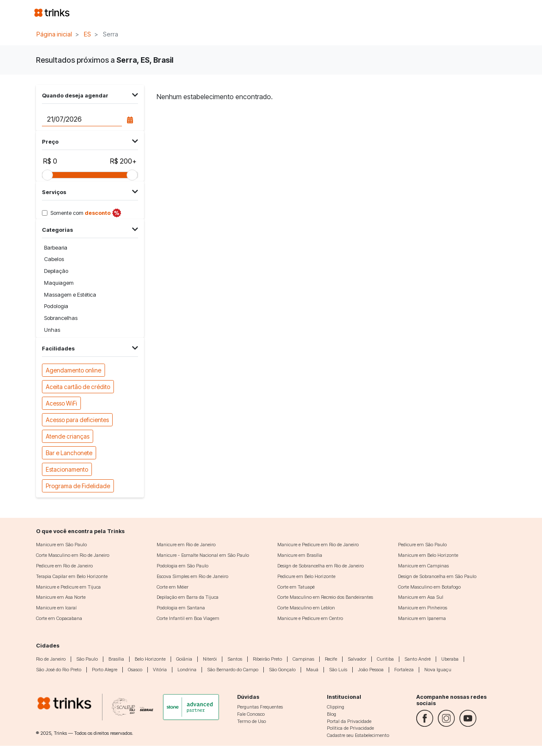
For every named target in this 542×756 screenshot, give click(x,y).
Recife (331, 659)
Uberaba (450, 659)
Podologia (56, 306)
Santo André (418, 659)
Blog (332, 714)
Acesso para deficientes (77, 419)
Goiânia (184, 659)
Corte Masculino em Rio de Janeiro (73, 555)
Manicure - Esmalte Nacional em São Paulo (203, 555)
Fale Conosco (251, 714)
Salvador (357, 659)
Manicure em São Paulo (61, 545)
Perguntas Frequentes (260, 707)
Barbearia (56, 248)
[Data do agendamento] (82, 119)
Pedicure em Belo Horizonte (306, 576)
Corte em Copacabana (59, 618)
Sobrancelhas (61, 318)
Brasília (116, 659)
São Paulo (87, 659)
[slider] (47, 175)
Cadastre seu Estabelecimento (358, 735)
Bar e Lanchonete (69, 452)
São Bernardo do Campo (233, 670)
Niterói (210, 659)
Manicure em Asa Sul (421, 597)
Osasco (135, 670)
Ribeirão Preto (267, 659)
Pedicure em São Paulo (422, 545)
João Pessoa (371, 670)
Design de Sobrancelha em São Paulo (437, 576)
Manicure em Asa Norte (61, 597)
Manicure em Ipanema (422, 618)
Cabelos (54, 259)
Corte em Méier (173, 587)
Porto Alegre (105, 670)
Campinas (303, 659)
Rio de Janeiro (51, 659)
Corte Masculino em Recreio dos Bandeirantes (325, 597)
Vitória (160, 670)
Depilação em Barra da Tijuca (188, 597)
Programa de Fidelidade (78, 485)
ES (87, 34)
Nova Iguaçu (438, 670)
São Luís (338, 670)
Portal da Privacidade (349, 721)
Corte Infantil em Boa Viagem (188, 618)
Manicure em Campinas (423, 566)
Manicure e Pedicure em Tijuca (68, 587)
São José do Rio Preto (59, 670)
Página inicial (54, 34)
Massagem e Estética (70, 295)
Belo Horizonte (150, 659)
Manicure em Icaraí (56, 608)
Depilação (56, 271)
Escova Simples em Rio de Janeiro (192, 576)
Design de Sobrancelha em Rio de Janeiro (321, 566)
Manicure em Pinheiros (423, 608)
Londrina (187, 670)
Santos (235, 659)
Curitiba (385, 659)
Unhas (52, 330)
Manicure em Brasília (300, 555)
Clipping (336, 707)
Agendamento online (73, 370)
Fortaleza (404, 670)
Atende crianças (68, 436)
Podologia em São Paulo (183, 566)
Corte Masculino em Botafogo (429, 587)
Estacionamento (67, 469)
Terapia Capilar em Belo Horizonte (72, 576)
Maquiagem (59, 283)
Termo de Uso (252, 721)
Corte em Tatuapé (296, 587)
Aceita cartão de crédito (78, 386)
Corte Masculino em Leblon (306, 608)
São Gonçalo (282, 670)
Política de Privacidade (350, 728)
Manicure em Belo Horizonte (428, 555)
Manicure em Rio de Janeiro (186, 545)
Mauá (312, 670)
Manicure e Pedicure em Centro (310, 618)
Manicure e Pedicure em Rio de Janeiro (318, 545)
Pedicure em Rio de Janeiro (64, 566)
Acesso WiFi (61, 403)
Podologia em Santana (181, 608)
